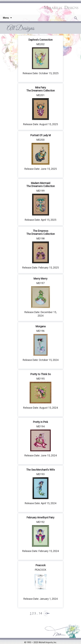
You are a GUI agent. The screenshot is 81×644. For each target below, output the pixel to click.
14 (40, 613)
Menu (6, 18)
